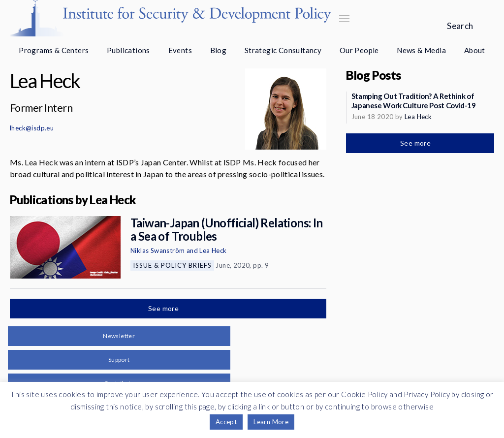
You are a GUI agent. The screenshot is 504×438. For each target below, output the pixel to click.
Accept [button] (226, 422)
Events (180, 50)
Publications (128, 50)
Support (119, 360)
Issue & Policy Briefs (172, 265)
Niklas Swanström (157, 250)
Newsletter (119, 336)
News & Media (421, 50)
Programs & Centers (54, 50)
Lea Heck (213, 250)
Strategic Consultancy (283, 50)
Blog (219, 50)
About (475, 50)
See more (164, 308)
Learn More (271, 422)
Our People (359, 50)
